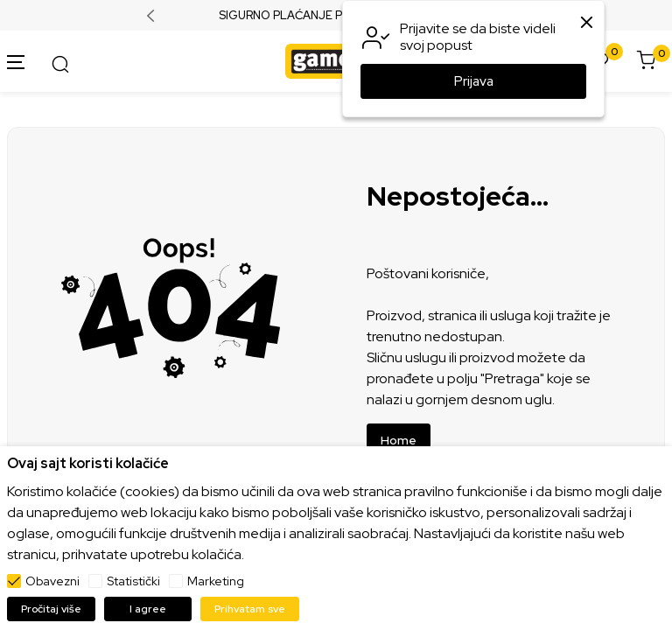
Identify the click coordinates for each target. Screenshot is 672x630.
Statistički (133, 581)
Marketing (216, 581)
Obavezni (52, 581)
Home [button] (399, 440)
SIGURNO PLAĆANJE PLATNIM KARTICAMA (336, 16)
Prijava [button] (474, 81)
